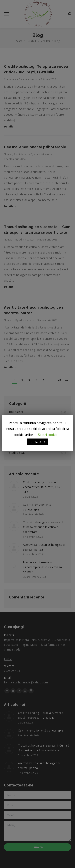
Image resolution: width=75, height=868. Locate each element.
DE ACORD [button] (38, 442)
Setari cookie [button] (48, 435)
